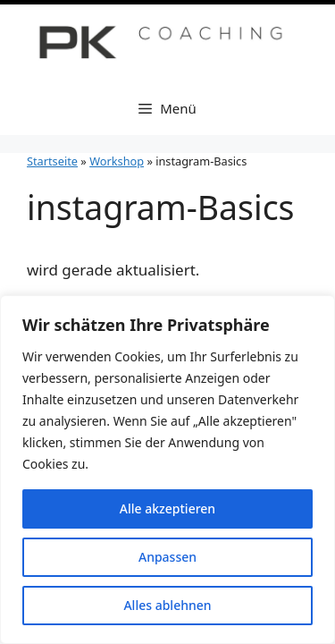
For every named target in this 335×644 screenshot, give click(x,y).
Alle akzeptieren (167, 508)
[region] (167, 470)
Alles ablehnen (167, 605)
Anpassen (167, 557)
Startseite (52, 161)
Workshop (117, 161)
